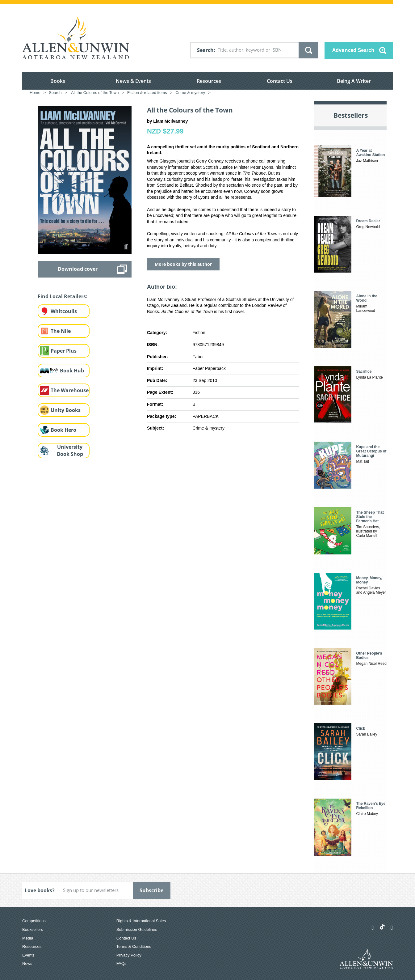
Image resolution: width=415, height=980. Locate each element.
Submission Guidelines (137, 929)
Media (28, 938)
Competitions (34, 921)
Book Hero (63, 430)
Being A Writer (354, 81)
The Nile (61, 331)
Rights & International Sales (141, 921)
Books (58, 81)
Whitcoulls (64, 311)
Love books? (40, 890)
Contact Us (280, 81)
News (27, 963)
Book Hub (72, 371)
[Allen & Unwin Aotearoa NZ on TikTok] (382, 927)
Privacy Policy (129, 955)
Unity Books (66, 410)
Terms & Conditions (134, 946)
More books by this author (183, 264)
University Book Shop (70, 450)
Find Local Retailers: (63, 296)
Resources (209, 81)
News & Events (133, 81)
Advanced (353, 50)
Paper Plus (64, 351)
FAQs (122, 963)
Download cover (78, 269)
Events (28, 955)
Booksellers (33, 929)
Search (205, 50)
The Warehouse (70, 390)
